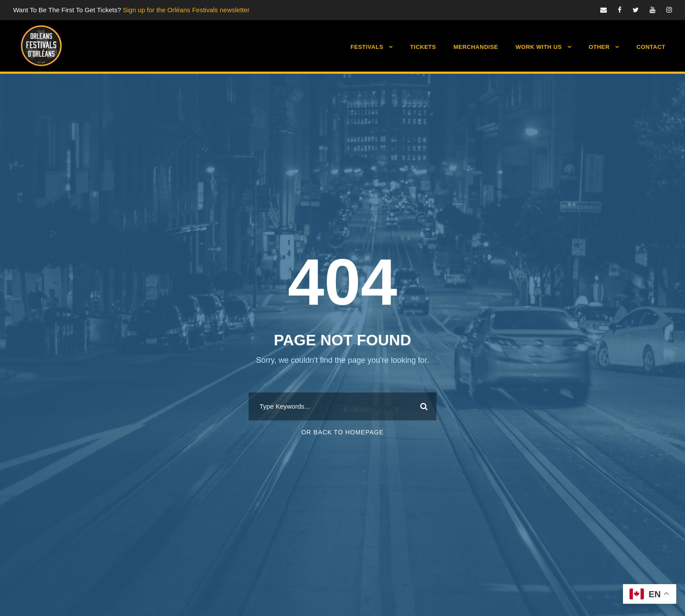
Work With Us (539, 47)
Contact (651, 47)
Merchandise (476, 47)
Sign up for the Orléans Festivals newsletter (186, 10)
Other (599, 47)
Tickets (423, 47)
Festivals (367, 47)
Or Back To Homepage (343, 432)
